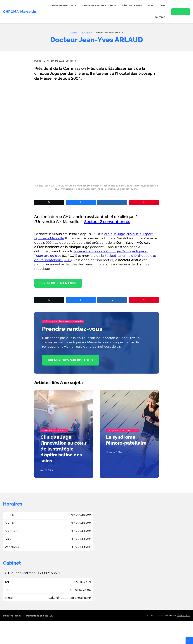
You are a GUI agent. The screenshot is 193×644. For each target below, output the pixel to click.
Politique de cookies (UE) (40, 616)
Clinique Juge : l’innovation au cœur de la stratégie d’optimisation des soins (63, 449)
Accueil (74, 33)
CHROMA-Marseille (20, 12)
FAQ (163, 6)
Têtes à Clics (183, 615)
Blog (151, 6)
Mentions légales (12, 616)
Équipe (86, 33)
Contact (160, 17)
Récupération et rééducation (122, 430)
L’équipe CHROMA (132, 6)
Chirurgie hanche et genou (99, 6)
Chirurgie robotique (63, 6)
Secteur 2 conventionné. (107, 222)
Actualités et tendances (54, 430)
